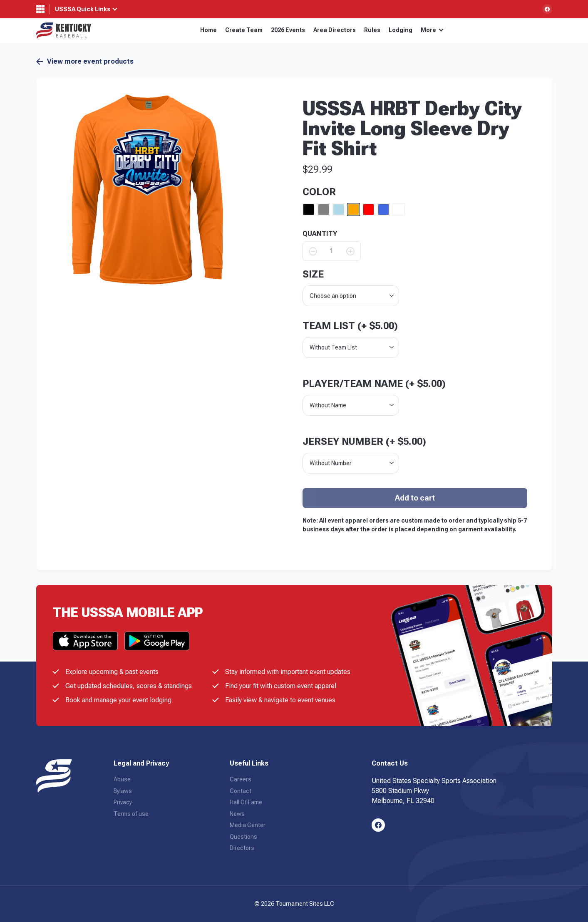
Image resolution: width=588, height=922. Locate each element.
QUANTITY (320, 234)
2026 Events (288, 30)
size (313, 274)
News (237, 814)
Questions (243, 837)
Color (319, 192)
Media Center (248, 825)
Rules (372, 30)
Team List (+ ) (350, 326)
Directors (242, 848)
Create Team (244, 30)
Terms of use (131, 814)
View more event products (85, 62)
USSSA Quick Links (83, 9)
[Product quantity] (332, 251)
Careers (241, 779)
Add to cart (415, 498)
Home (208, 30)
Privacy (123, 802)
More (432, 30)
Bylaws (123, 791)
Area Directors (335, 30)
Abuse (122, 779)
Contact (241, 791)
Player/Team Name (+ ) (374, 384)
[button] (148, 189)
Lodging (401, 30)
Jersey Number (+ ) (364, 441)
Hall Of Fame (246, 802)
